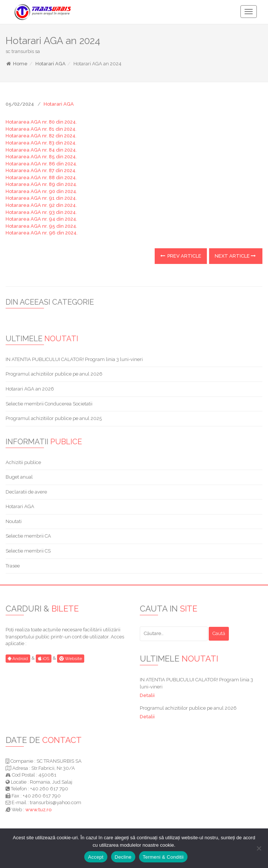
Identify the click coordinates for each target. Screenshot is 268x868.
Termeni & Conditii (163, 857)
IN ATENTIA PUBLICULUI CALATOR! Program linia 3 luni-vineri (74, 359)
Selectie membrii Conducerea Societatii (49, 404)
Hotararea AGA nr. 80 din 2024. (41, 122)
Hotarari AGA (51, 64)
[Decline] (259, 848)
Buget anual (19, 477)
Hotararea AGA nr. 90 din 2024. (41, 191)
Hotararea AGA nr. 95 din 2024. (41, 226)
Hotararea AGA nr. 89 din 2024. (41, 184)
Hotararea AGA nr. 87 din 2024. (41, 170)
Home (17, 64)
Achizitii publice (23, 462)
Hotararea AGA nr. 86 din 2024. (41, 164)
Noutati (14, 521)
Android (18, 659)
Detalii (147, 695)
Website (71, 659)
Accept (96, 857)
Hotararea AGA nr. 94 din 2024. (41, 219)
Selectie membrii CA (28, 536)
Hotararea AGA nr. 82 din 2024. (41, 136)
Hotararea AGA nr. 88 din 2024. (41, 178)
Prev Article (181, 256)
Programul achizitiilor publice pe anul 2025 (54, 418)
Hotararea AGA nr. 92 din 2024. (41, 205)
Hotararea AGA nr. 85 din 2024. (41, 157)
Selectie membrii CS (28, 551)
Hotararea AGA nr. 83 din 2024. (41, 143)
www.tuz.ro (38, 810)
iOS (44, 659)
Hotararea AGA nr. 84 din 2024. (41, 150)
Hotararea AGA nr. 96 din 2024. (42, 233)
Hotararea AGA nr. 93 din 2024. (41, 212)
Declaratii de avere (26, 492)
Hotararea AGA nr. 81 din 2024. (41, 129)
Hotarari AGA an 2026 (30, 389)
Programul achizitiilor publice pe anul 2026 (54, 374)
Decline (123, 857)
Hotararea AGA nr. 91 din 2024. (41, 198)
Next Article (235, 256)
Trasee (13, 566)
